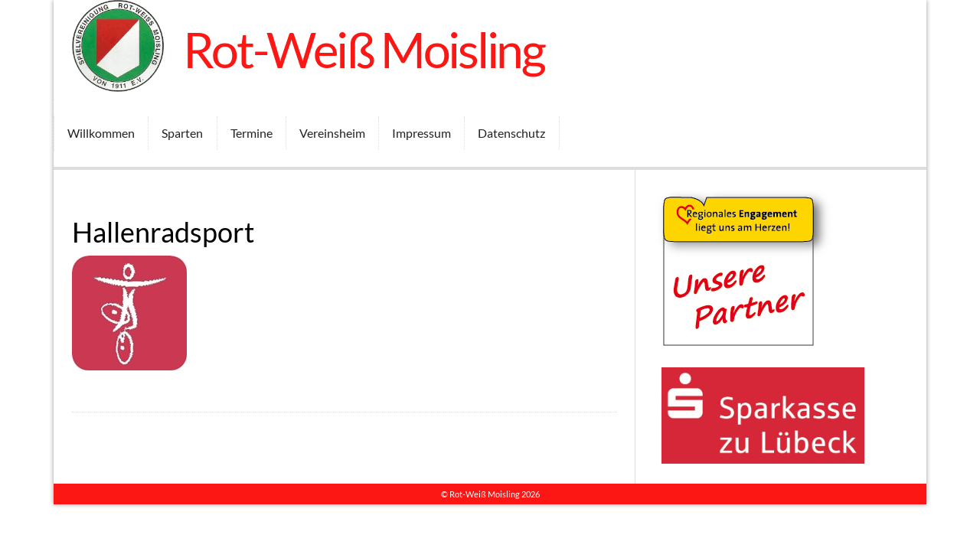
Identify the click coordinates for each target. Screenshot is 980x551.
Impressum (421, 133)
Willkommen (101, 133)
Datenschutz (511, 133)
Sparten (182, 133)
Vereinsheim (332, 133)
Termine (252, 133)
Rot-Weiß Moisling (364, 49)
